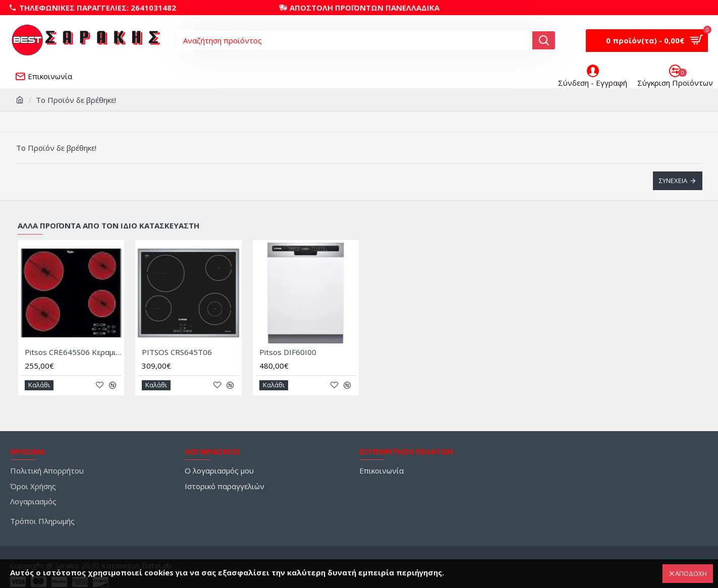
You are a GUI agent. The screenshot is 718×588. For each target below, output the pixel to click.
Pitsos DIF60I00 (288, 353)
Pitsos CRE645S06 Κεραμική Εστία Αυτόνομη (73, 353)
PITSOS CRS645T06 (177, 353)
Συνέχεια (673, 181)
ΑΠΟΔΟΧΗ (691, 573)
